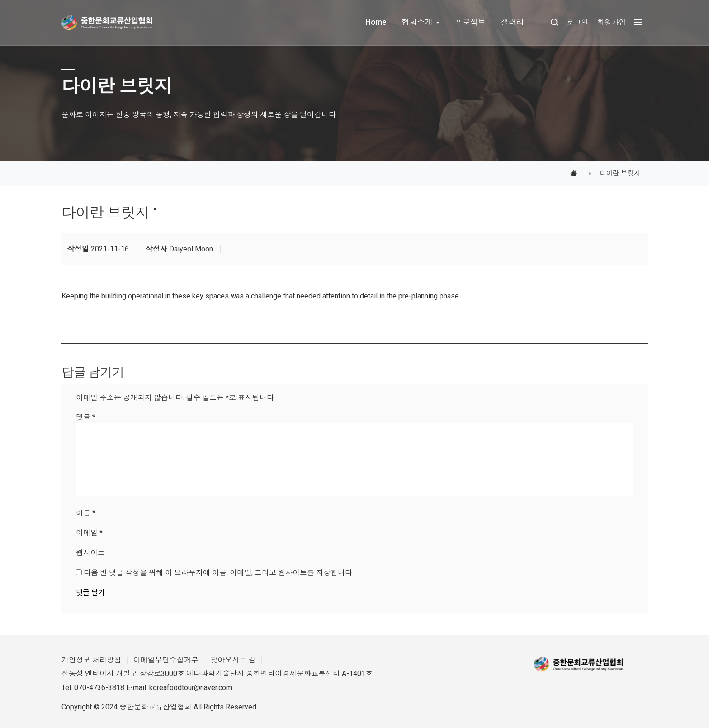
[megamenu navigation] (636, 22)
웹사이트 (90, 553)
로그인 (577, 22)
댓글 (86, 417)
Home (376, 22)
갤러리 (513, 22)
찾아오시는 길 (233, 660)
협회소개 (417, 22)
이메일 (89, 533)
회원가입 (611, 22)
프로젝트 (470, 22)
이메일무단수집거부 (166, 660)
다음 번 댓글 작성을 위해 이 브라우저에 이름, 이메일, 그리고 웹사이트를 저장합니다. (219, 573)
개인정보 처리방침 (91, 660)
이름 (86, 513)
